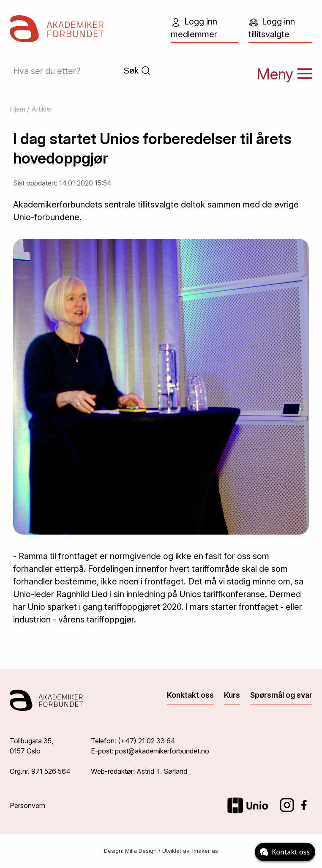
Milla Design (141, 851)
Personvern (27, 805)
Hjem (18, 109)
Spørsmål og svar (281, 695)
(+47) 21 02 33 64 (147, 741)
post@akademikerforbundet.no (162, 751)
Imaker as (205, 851)
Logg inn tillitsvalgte (272, 28)
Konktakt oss (190, 695)
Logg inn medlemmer (194, 28)
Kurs (232, 695)
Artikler (42, 109)
